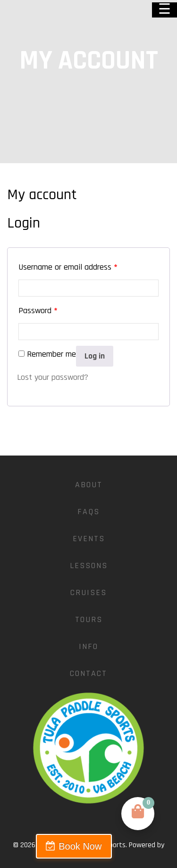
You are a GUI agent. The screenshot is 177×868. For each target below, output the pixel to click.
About (89, 485)
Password (38, 311)
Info (88, 646)
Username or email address (68, 267)
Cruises (88, 592)
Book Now (80, 846)
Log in (95, 356)
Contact (88, 673)
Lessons (89, 566)
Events (89, 539)
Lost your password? (53, 377)
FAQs (88, 512)
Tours (89, 619)
